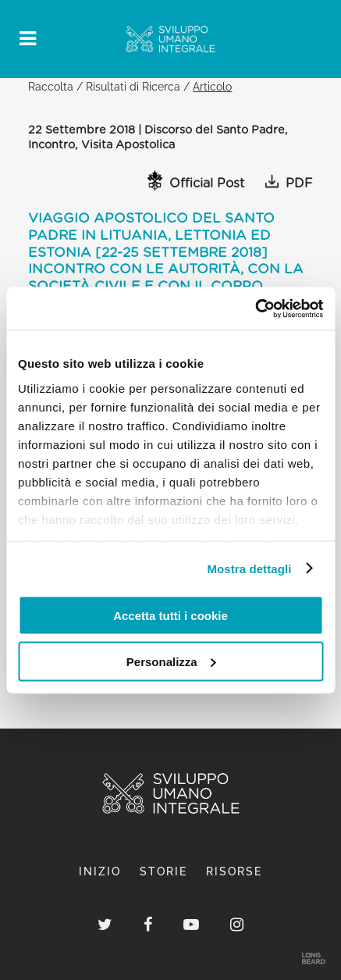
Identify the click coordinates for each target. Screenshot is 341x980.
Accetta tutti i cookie (170, 616)
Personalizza (171, 661)
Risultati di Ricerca (133, 86)
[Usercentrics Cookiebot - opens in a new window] (255, 308)
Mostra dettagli (249, 568)
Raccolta (51, 86)
